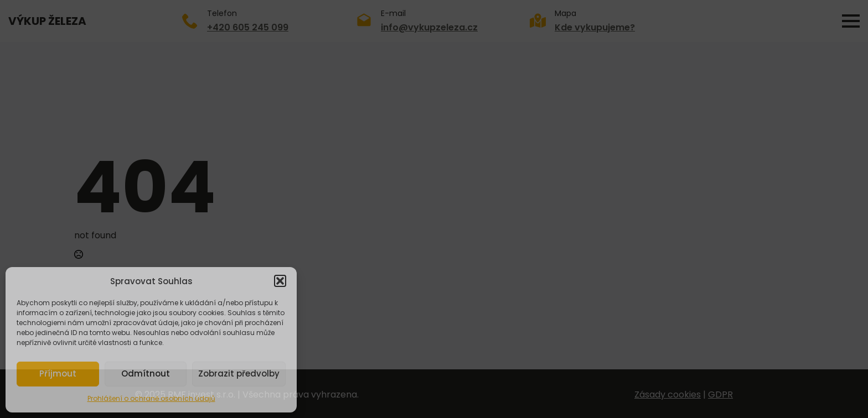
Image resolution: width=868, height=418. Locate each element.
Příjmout (58, 373)
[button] (280, 281)
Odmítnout (146, 373)
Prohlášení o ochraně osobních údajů (151, 398)
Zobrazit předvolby (239, 373)
